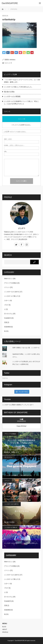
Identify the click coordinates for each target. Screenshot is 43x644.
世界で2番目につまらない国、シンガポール (26, 348)
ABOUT (5, 629)
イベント (7, 287)
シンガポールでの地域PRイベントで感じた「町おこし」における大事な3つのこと (21, 103)
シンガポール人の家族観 (12, 96)
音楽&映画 (7, 327)
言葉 (6, 322)
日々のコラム (8, 314)
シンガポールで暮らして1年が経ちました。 (19, 87)
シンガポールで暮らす (11, 296)
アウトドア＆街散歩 (10, 283)
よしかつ (22, 228)
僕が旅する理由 (9, 92)
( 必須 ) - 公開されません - (14, 145)
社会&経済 (7, 318)
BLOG (4, 627)
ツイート (5, 378)
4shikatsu (12, 60)
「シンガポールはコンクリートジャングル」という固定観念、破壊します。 (22, 81)
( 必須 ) (8, 139)
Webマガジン (8, 279)
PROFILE (5, 632)
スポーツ (7, 300)
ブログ (6, 305)
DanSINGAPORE (20, 641)
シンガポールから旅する (12, 292)
